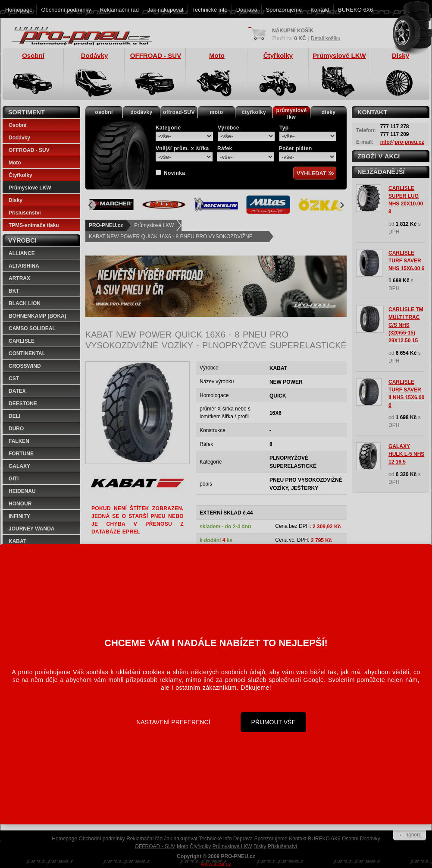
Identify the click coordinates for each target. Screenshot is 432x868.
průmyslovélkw (292, 114)
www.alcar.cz (216, 864)
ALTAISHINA (24, 266)
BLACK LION (25, 303)
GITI (14, 479)
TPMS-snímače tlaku (34, 225)
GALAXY (19, 466)
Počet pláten (296, 148)
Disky (16, 200)
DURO (16, 429)
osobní (104, 112)
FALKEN (19, 441)
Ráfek (225, 148)
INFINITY (19, 516)
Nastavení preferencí (173, 722)
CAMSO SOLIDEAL (32, 328)
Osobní (17, 125)
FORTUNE (21, 454)
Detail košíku (326, 38)
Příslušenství (25, 213)
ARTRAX (19, 278)
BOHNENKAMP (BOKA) (38, 316)
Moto (15, 163)
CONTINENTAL (27, 354)
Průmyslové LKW (154, 225)
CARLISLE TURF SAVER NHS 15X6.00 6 (406, 261)
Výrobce (229, 128)
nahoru (413, 835)
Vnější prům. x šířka (182, 148)
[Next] (341, 205)
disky (329, 112)
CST (14, 379)
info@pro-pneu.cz (402, 142)
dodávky (141, 112)
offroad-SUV (179, 112)
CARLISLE (22, 341)
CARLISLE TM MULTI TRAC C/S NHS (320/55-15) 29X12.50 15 (406, 325)
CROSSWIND (25, 366)
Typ (284, 128)
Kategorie (168, 128)
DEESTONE (23, 404)
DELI (14, 416)
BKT (14, 291)
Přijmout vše (274, 722)
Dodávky (19, 138)
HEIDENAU (22, 491)
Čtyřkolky (20, 175)
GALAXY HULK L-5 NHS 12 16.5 (406, 454)
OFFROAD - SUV (29, 150)
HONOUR (20, 504)
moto (217, 112)
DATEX (17, 391)
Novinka (174, 173)
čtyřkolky (254, 112)
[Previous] (91, 205)
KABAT (17, 541)
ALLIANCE (22, 253)
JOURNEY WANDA (31, 529)
